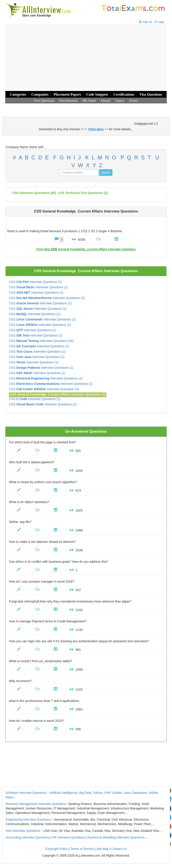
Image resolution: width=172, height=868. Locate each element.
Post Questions (44, 101)
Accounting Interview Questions (28, 837)
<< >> (96, 129)
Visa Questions (151, 94)
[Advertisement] (86, 57)
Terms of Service (82, 849)
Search (106, 101)
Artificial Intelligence (64, 793)
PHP (107, 793)
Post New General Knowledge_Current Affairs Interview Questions (86, 249)
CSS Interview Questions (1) (35, 282)
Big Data (85, 793)
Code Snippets (97, 94)
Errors (134, 101)
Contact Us (119, 849)
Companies (40, 94)
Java (127, 793)
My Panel (89, 101)
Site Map (102, 849)
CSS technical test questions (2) (83, 193)
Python (98, 793)
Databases (140, 793)
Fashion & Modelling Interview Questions (116, 837)
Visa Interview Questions (23, 831)
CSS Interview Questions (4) (44, 389)
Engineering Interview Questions (28, 820)
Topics (120, 101)
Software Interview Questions (26, 793)
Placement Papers (67, 94)
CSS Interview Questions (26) (41, 341)
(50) (34, 193)
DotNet (117, 793)
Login (159, 22)
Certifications (124, 94)
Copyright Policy (57, 849)
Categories (18, 94)
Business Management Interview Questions (36, 804)
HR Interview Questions (69, 837)
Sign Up (145, 22)
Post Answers (69, 101)
